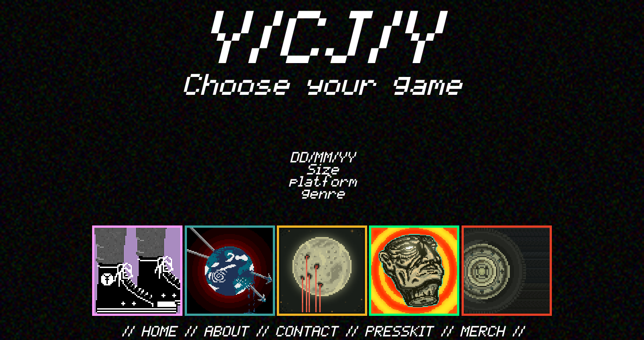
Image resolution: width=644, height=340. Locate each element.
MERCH (483, 330)
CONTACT (307, 330)
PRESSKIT (399, 330)
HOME (159, 330)
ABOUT (226, 330)
